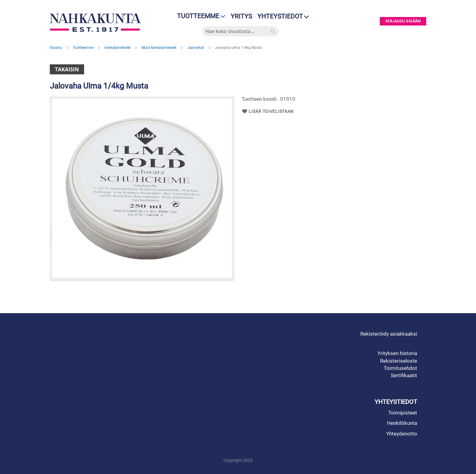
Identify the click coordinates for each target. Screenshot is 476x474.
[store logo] (97, 23)
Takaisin (67, 69)
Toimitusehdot (400, 368)
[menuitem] (199, 16)
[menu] (199, 16)
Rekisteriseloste (399, 361)
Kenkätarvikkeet (118, 48)
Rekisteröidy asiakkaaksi (389, 334)
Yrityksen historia (397, 353)
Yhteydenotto (402, 434)
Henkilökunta (402, 423)
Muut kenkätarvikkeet (159, 48)
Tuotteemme (84, 48)
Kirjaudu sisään (403, 21)
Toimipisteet (403, 413)
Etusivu (56, 48)
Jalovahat (196, 48)
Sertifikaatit (404, 375)
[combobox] (240, 31)
